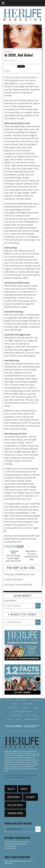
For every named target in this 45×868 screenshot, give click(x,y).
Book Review (22, 700)
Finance (15, 704)
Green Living (13, 708)
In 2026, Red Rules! (14, 580)
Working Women (31, 719)
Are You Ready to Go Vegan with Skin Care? (13, 558)
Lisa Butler (11, 60)
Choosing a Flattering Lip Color (20, 574)
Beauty (9, 52)
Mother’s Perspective (22, 712)
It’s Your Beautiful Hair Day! (32, 557)
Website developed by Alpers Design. (17, 777)
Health (26, 708)
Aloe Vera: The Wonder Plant (18, 585)
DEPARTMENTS (10, 601)
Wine (18, 719)
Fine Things (28, 704)
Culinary (35, 700)
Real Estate (31, 715)
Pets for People (15, 715)
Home (35, 708)
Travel (9, 719)
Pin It (8, 71)
